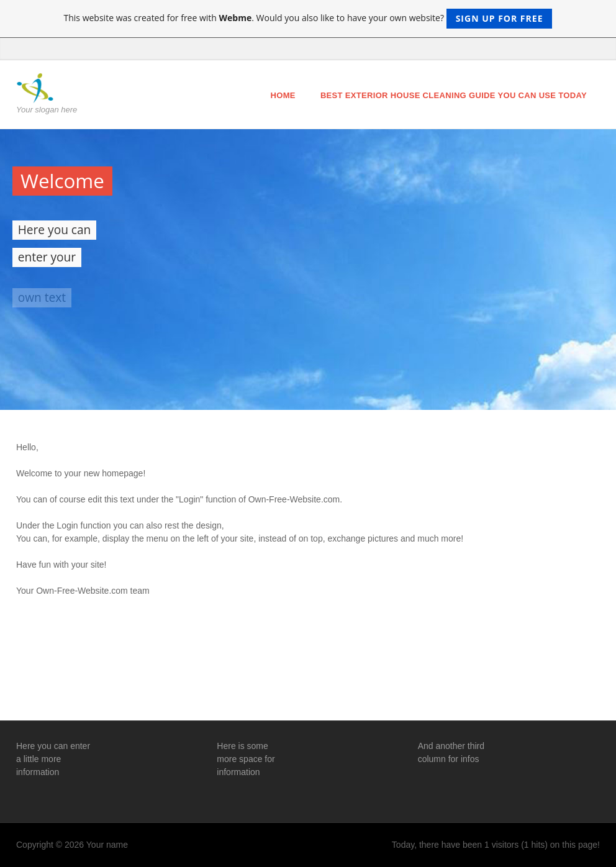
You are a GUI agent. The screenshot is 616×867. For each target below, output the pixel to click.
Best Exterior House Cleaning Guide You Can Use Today (454, 95)
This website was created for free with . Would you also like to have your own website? (308, 19)
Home (283, 95)
